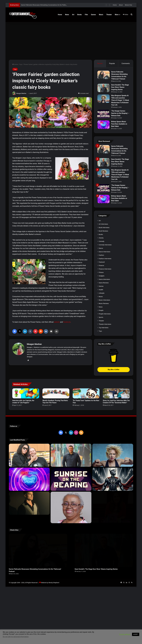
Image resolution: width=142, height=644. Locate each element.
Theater (109, 15)
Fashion (101, 255)
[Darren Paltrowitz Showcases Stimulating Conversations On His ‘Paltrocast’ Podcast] (104, 75)
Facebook (67, 322)
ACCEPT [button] (136, 634)
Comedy (102, 241)
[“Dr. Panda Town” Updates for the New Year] (86, 393)
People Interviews (105, 314)
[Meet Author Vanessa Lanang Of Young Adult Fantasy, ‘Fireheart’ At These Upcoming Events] (113, 504)
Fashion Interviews (105, 259)
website (57, 322)
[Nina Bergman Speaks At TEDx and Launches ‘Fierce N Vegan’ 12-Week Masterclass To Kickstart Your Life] (104, 99)
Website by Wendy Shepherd (50, 567)
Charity (101, 238)
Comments (126, 63)
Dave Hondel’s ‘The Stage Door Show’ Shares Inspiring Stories (120, 87)
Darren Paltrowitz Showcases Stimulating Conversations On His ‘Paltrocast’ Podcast (48, 5)
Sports (101, 317)
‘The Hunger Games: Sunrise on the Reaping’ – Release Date (120, 113)
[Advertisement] (71, 41)
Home (115, 5)
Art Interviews (103, 224)
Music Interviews (104, 300)
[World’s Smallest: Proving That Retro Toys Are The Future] (56, 393)
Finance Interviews (105, 269)
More (117, 15)
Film (86, 15)
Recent (100, 63)
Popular (112, 63)
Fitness (101, 272)
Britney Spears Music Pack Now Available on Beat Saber (119, 124)
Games (93, 15)
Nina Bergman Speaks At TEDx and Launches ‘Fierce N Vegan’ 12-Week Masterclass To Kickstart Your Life (120, 100)
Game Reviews (104, 283)
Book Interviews (104, 227)
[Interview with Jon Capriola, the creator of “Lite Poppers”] (26, 393)
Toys (21, 64)
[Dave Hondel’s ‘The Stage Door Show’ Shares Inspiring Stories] (104, 88)
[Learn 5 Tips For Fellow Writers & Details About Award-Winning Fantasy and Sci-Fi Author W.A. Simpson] (71, 504)
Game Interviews (104, 279)
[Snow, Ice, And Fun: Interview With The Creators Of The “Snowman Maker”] (116, 393)
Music (101, 15)
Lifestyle (102, 293)
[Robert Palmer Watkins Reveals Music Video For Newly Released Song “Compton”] (29, 503)
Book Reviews (103, 231)
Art (73, 15)
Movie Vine (128, 5)
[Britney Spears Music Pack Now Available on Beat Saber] (104, 125)
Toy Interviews (104, 328)
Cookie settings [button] (125, 634)
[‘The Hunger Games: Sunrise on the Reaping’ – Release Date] (104, 114)
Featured (102, 262)
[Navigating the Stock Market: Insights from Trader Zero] (113, 479)
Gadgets (102, 276)
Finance (101, 265)
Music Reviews (104, 303)
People (101, 310)
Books (79, 15)
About (121, 5)
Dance (101, 248)
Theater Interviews (105, 324)
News (67, 15)
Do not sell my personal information (16, 637)
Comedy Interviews (105, 245)
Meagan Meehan (21, 93)
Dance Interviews (105, 252)
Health (101, 290)
